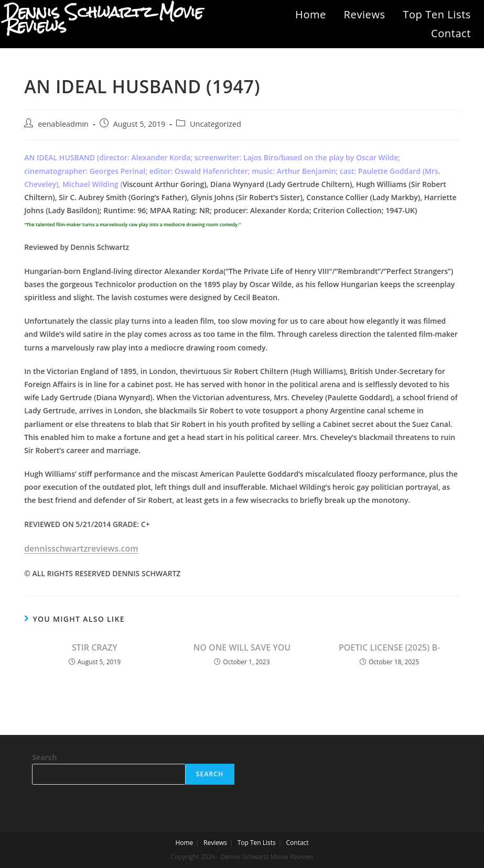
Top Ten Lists (437, 14)
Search (44, 757)
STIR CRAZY (95, 647)
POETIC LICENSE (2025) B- (389, 647)
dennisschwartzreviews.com (81, 548)
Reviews (365, 14)
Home (311, 14)
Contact (451, 33)
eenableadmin (63, 124)
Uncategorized (216, 124)
